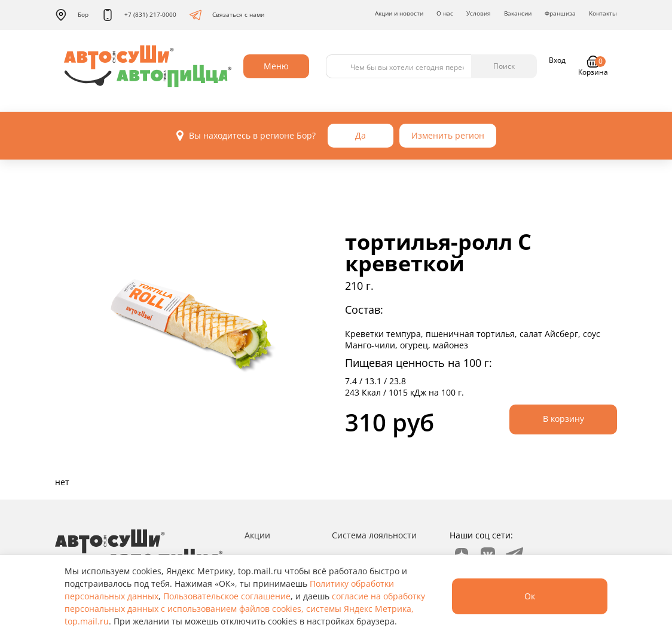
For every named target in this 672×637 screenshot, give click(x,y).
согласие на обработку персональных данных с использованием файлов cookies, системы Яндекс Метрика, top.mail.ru (245, 609)
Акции (257, 535)
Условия (479, 13)
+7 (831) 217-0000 (139, 15)
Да (361, 135)
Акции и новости (399, 13)
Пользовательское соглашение (227, 596)
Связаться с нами (227, 15)
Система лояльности (374, 535)
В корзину (563, 419)
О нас (445, 13)
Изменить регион (448, 135)
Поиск (504, 66)
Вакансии (518, 13)
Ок (530, 596)
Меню (276, 66)
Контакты (603, 13)
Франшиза (560, 13)
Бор (72, 15)
